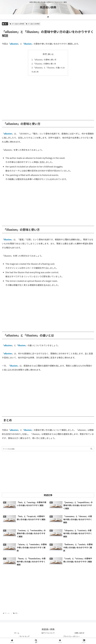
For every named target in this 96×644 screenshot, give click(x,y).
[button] (91, 449)
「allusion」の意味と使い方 (45, 60)
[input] (48, 449)
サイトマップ (24, 636)
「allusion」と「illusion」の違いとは (49, 68)
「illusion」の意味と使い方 (45, 64)
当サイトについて (48, 633)
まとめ (36, 72)
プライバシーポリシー (72, 636)
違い (5, 24)
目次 (45, 54)
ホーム (17, 633)
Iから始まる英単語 (33, 24)
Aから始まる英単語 (17, 24)
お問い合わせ (79, 633)
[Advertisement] (48, 96)
